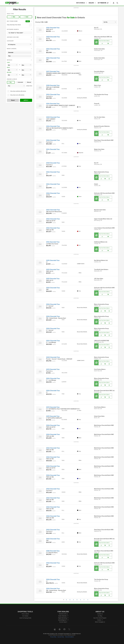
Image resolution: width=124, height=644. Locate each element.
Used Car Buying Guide (25, 618)
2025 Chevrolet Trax (53, 37)
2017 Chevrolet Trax (53, 72)
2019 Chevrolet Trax (53, 270)
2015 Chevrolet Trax (53, 260)
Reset (13, 100)
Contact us (100, 614)
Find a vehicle (25, 614)
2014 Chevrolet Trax (53, 149)
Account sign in (63, 622)
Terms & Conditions (69, 637)
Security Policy (61, 637)
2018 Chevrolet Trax (53, 85)
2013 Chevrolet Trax (53, 369)
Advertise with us (63, 614)
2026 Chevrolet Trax (53, 140)
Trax (20, 56)
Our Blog (100, 616)
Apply (26, 100)
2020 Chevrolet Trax (53, 117)
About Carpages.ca (100, 622)
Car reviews (25, 616)
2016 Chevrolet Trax (53, 28)
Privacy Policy (53, 637)
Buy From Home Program (100, 618)
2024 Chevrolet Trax (53, 49)
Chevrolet (20, 52)
